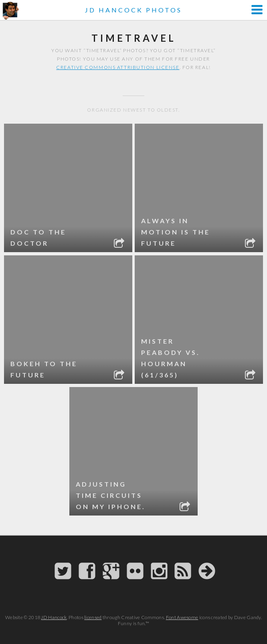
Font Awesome (182, 617)
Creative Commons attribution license (118, 67)
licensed (93, 617)
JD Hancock (54, 617)
